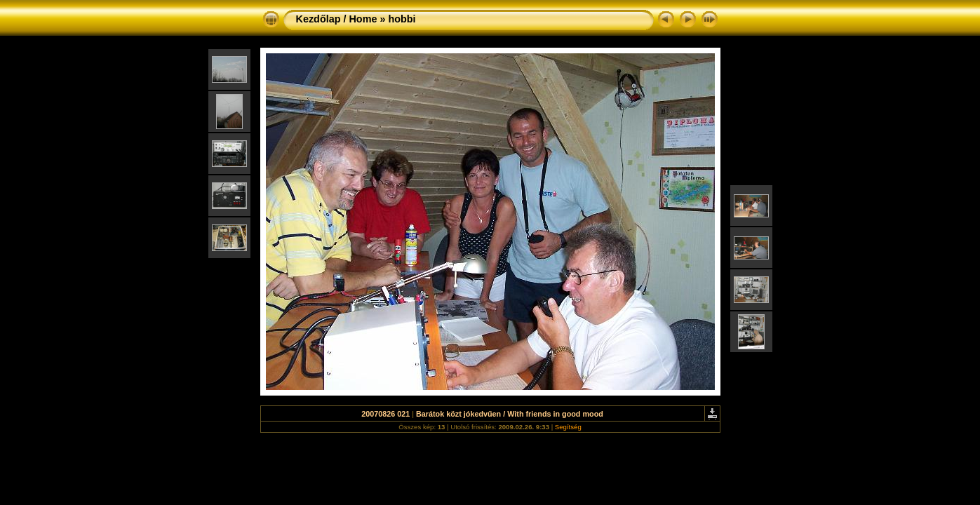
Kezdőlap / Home (337, 19)
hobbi (402, 19)
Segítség (568, 427)
